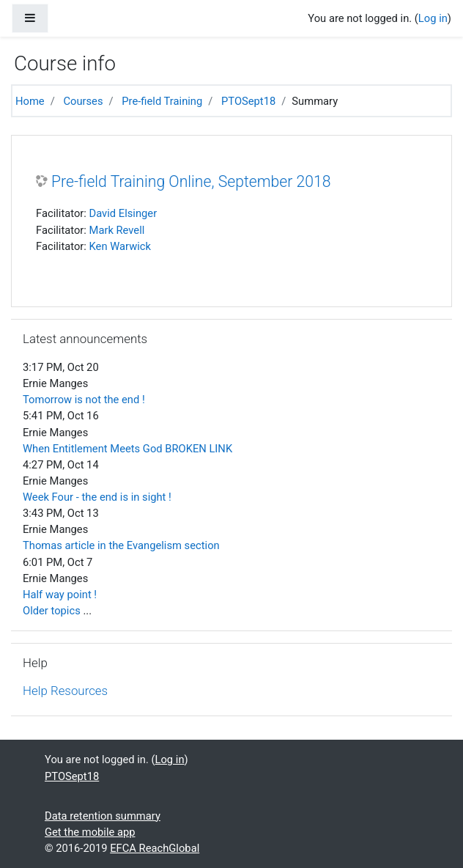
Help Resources (65, 691)
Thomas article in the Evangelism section (121, 545)
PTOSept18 (248, 101)
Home (30, 101)
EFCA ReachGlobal (155, 848)
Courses (83, 101)
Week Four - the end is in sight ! (97, 497)
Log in (433, 18)
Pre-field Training (162, 101)
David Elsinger (123, 213)
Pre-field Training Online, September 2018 (191, 181)
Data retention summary (103, 816)
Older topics (52, 611)
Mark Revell (117, 230)
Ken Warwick (120, 246)
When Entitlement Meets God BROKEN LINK (127, 449)
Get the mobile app (90, 832)
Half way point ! (60, 595)
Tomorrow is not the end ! (84, 400)
